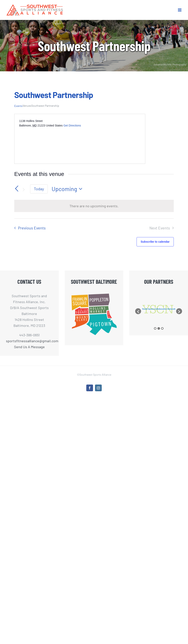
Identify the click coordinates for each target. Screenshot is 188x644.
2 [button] (159, 337)
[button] (138, 316)
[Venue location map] (49, 142)
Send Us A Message (29, 347)
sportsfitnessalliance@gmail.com (29, 341)
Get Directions (72, 125)
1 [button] (155, 337)
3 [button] (162, 337)
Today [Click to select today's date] (39, 189)
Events (18, 106)
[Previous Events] (17, 189)
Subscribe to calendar (155, 242)
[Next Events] (24, 190)
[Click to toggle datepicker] (68, 189)
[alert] (94, 206)
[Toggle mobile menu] (180, 10)
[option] (141, 309)
